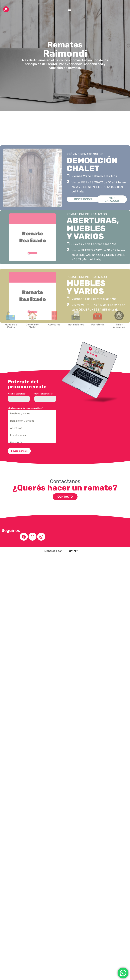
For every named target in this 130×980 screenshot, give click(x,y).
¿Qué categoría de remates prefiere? (25, 408)
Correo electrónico (44, 394)
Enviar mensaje (19, 451)
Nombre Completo (17, 394)
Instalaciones (18, 435)
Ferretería (16, 442)
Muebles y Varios (20, 413)
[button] (69, 9)
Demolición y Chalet (22, 421)
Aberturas (16, 428)
